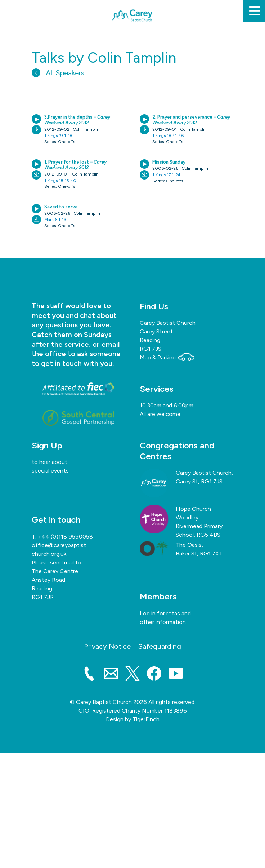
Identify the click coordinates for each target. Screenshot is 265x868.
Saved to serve (61, 207)
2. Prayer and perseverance (191, 120)
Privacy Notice (107, 646)
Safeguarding (160, 646)
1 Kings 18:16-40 (60, 181)
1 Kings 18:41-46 (168, 136)
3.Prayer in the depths (77, 120)
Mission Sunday (169, 162)
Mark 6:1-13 (55, 220)
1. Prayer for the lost (75, 165)
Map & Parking (167, 357)
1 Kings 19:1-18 (58, 136)
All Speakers (58, 73)
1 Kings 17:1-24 (166, 175)
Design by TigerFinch (133, 719)
